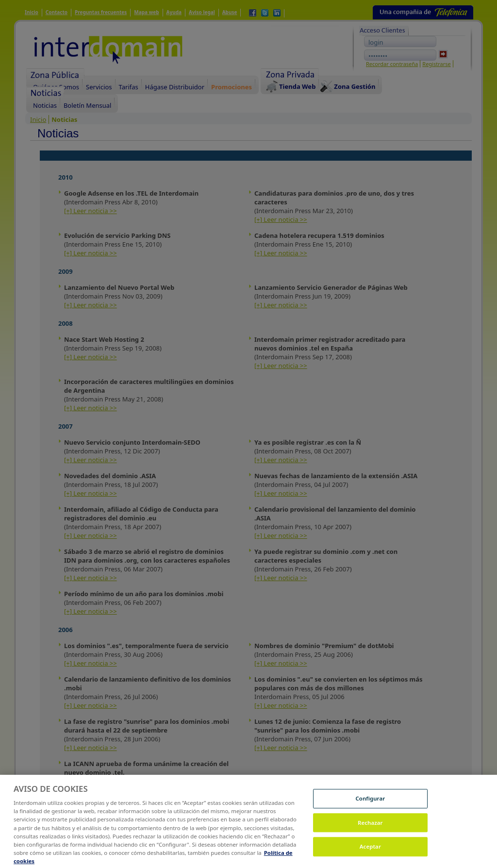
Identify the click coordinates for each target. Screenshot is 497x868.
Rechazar (370, 830)
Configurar (370, 806)
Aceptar (370, 854)
